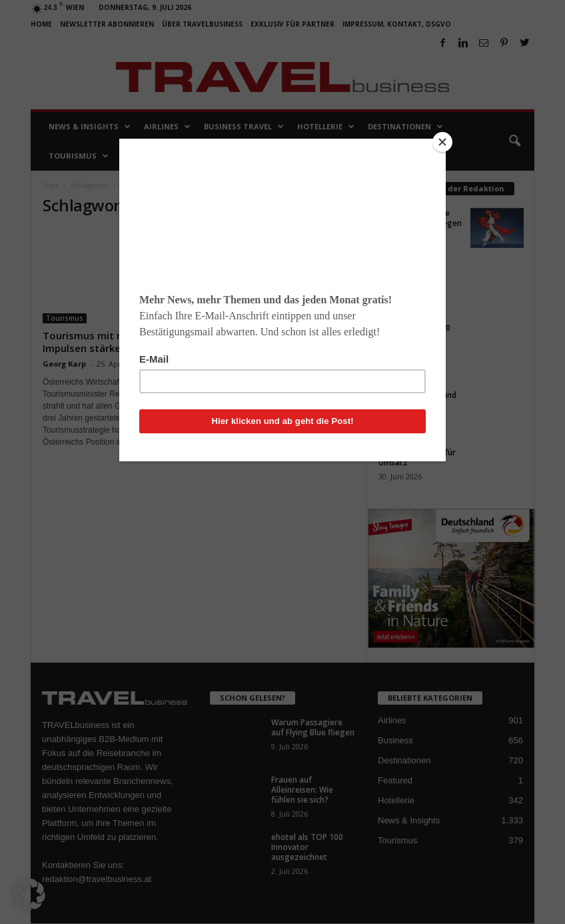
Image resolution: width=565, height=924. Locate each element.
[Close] (442, 142)
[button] (29, 895)
